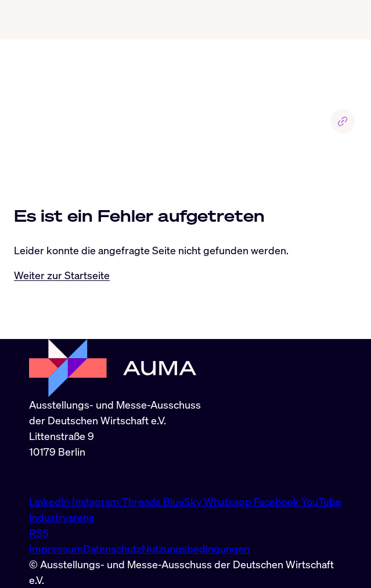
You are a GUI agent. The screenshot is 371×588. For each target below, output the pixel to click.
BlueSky (183, 502)
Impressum (56, 549)
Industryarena (62, 517)
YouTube (321, 502)
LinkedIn (51, 502)
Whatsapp (229, 502)
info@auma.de (62, 477)
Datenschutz (112, 549)
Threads (143, 502)
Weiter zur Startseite (62, 275)
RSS (39, 533)
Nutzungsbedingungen (196, 549)
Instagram (97, 502)
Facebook (278, 502)
